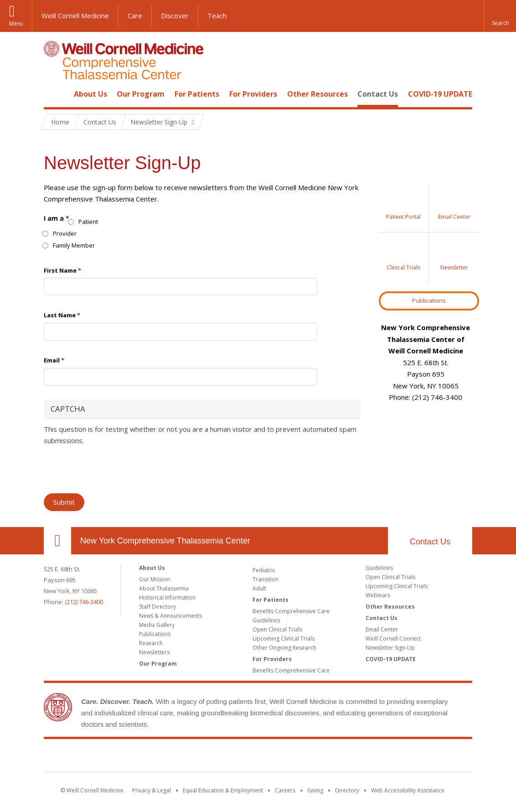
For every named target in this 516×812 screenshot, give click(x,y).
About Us (90, 94)
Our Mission (155, 579)
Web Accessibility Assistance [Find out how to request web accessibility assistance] (408, 790)
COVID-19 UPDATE (440, 94)
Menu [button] (16, 23)
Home (54, 94)
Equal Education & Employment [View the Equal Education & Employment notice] (223, 790)
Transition (266, 579)
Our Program (141, 94)
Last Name (62, 315)
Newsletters (154, 652)
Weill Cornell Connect (393, 639)
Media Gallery (157, 625)
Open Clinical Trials (277, 629)
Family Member (69, 245)
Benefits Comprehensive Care (291, 611)
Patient (84, 222)
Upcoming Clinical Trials (284, 639)
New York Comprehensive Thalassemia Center (165, 541)
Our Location (57, 541)
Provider (60, 233)
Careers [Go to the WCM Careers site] (285, 790)
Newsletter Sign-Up (390, 648)
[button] (500, 16)
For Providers (253, 94)
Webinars (378, 595)
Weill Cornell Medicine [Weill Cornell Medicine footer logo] (258, 757)
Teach (217, 16)
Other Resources (317, 94)
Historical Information (167, 597)
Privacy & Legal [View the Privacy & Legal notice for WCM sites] (152, 790)
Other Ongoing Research (284, 648)
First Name (62, 270)
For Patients (197, 94)
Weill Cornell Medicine (75, 16)
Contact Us (378, 94)
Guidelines (266, 620)
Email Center (382, 629)
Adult (259, 588)
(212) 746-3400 (84, 602)
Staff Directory (157, 607)
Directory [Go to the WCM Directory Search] (347, 790)
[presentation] (113, 469)
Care (135, 16)
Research (151, 643)
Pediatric (264, 570)
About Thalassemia (164, 588)
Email (54, 360)
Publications (429, 300)
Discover (175, 16)
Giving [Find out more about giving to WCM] (315, 790)
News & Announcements (170, 616)
